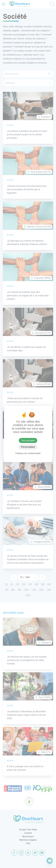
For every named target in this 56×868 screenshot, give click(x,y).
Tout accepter (28, 440)
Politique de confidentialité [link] (28, 453)
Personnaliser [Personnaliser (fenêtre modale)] (28, 447)
